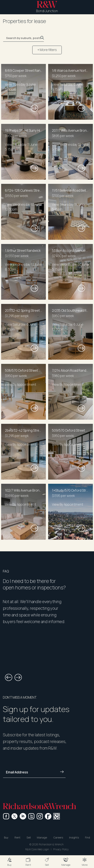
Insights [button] (74, 838)
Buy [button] (6, 838)
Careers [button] (58, 838)
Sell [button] (29, 838)
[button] (9, 862)
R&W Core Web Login (37, 849)
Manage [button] (42, 838)
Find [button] (88, 838)
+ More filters (47, 50)
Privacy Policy (61, 849)
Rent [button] (17, 838)
